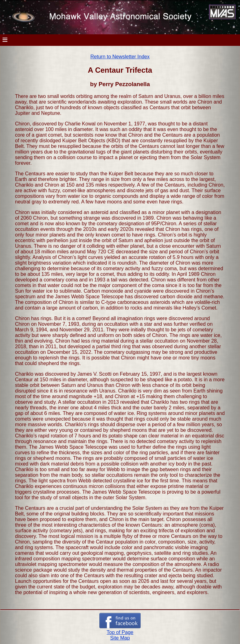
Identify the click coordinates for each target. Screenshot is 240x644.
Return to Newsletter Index (120, 57)
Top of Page (120, 632)
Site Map (120, 638)
